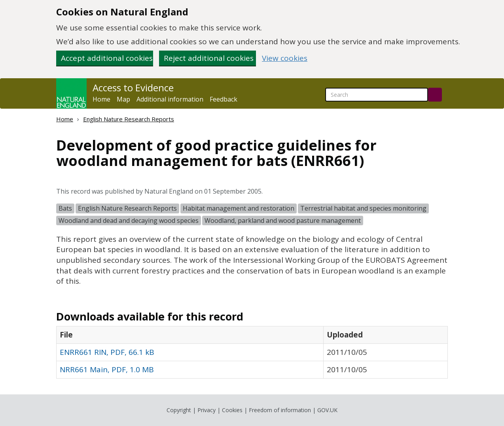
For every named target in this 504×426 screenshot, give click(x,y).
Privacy (207, 410)
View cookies (285, 58)
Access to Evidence (133, 88)
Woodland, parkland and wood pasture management (283, 221)
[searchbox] (377, 95)
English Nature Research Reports (129, 119)
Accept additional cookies (107, 58)
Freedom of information (280, 410)
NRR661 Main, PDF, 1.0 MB (107, 369)
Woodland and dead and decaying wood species (129, 221)
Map (123, 99)
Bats (65, 208)
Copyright (179, 410)
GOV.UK (327, 410)
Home (101, 99)
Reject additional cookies (209, 58)
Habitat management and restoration (239, 208)
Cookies (232, 410)
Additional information (170, 99)
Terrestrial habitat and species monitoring (363, 208)
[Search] (435, 95)
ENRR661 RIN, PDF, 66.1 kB (107, 352)
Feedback (224, 99)
